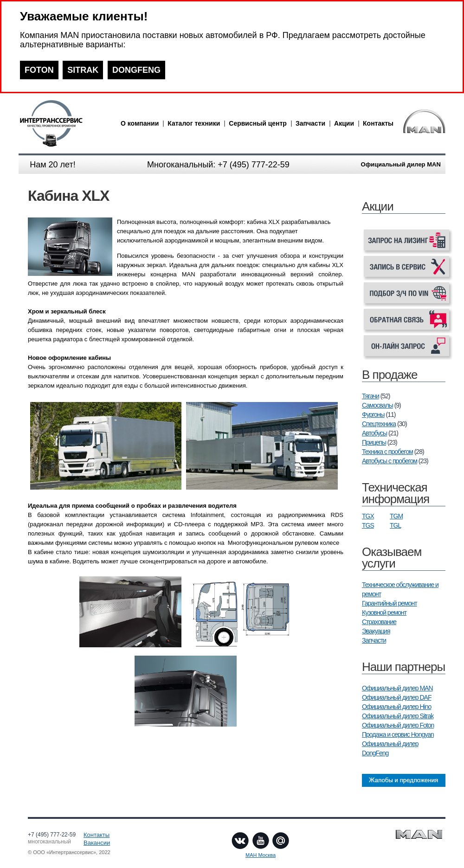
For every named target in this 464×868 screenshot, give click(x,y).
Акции (344, 123)
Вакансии (97, 843)
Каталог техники (194, 123)
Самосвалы (377, 405)
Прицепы (374, 442)
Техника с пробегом (387, 452)
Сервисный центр (258, 123)
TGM (396, 516)
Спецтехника (379, 424)
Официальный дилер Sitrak (398, 716)
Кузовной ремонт (384, 613)
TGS (368, 525)
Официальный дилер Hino (396, 707)
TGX (368, 516)
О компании (140, 123)
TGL (395, 525)
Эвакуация (376, 631)
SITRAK (83, 70)
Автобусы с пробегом (390, 461)
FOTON (39, 70)
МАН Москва (261, 855)
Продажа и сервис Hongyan (398, 734)
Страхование (379, 622)
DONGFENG (136, 70)
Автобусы (374, 433)
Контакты (378, 123)
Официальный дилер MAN (397, 688)
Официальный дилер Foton (398, 725)
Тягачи (371, 396)
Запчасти (310, 123)
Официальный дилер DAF (396, 697)
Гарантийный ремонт (390, 603)
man (67, 123)
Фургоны (373, 415)
